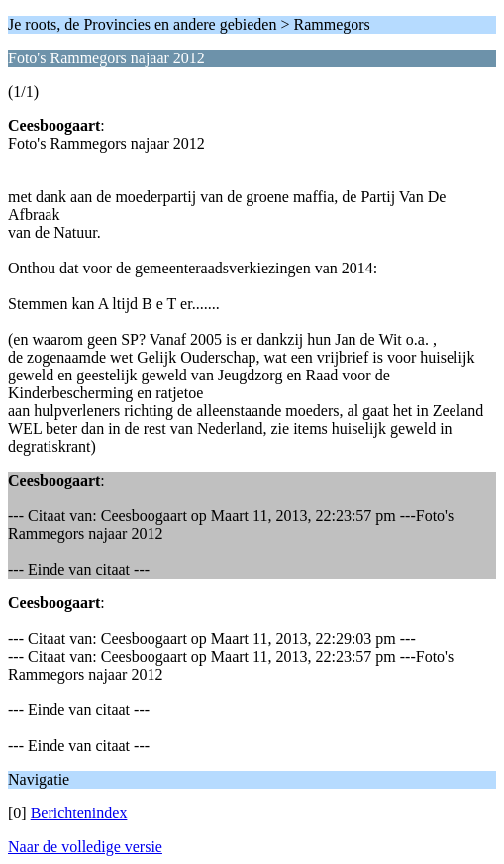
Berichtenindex (79, 813)
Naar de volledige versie (85, 847)
